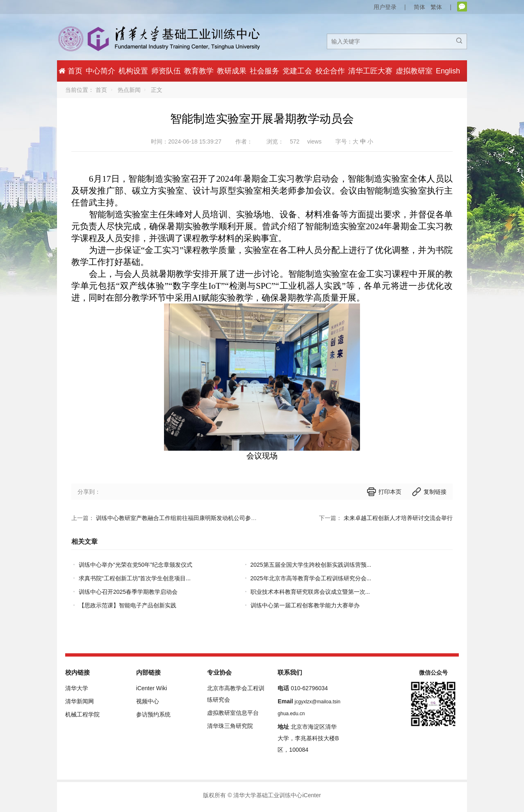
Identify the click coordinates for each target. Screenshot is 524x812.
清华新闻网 (80, 701)
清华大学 (77, 688)
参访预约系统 (153, 714)
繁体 (436, 7)
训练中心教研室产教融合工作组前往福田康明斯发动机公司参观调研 (182, 518)
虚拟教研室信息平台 (233, 713)
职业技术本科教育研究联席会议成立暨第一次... (310, 592)
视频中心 (148, 701)
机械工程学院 (82, 714)
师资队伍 (166, 71)
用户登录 (385, 7)
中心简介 (100, 71)
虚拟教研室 (414, 71)
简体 (419, 7)
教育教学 (199, 71)
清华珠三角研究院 (230, 726)
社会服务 (264, 71)
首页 (101, 90)
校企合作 (330, 71)
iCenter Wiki (152, 688)
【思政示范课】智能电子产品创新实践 (128, 605)
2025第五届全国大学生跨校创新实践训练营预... (311, 565)
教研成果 (232, 71)
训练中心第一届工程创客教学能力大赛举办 (305, 605)
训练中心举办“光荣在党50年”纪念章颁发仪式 (136, 565)
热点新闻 (129, 90)
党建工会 (297, 71)
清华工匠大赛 (370, 71)
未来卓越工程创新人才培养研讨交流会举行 (398, 518)
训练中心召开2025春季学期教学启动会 (128, 592)
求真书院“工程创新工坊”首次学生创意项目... (135, 578)
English (448, 71)
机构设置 (133, 71)
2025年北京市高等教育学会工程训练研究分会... (311, 578)
